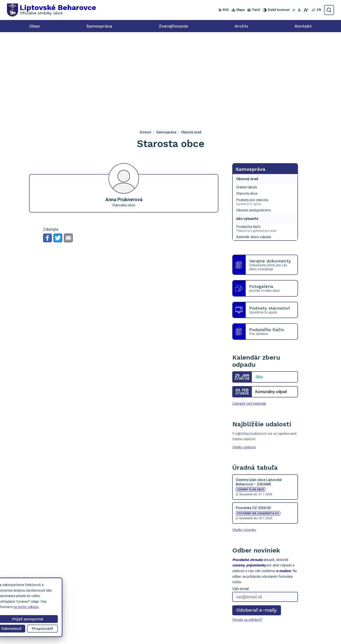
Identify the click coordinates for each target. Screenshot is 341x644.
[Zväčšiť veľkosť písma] (306, 10)
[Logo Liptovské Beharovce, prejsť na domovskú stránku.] (52, 10)
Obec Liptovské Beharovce (258, 633)
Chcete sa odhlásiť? (247, 533)
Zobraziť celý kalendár (249, 317)
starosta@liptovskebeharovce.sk (306, 613)
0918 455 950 (292, 608)
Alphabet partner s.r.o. (192, 633)
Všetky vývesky (244, 443)
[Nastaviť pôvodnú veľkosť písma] (299, 10)
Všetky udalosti (244, 361)
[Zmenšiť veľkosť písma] (294, 10)
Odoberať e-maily (257, 523)
